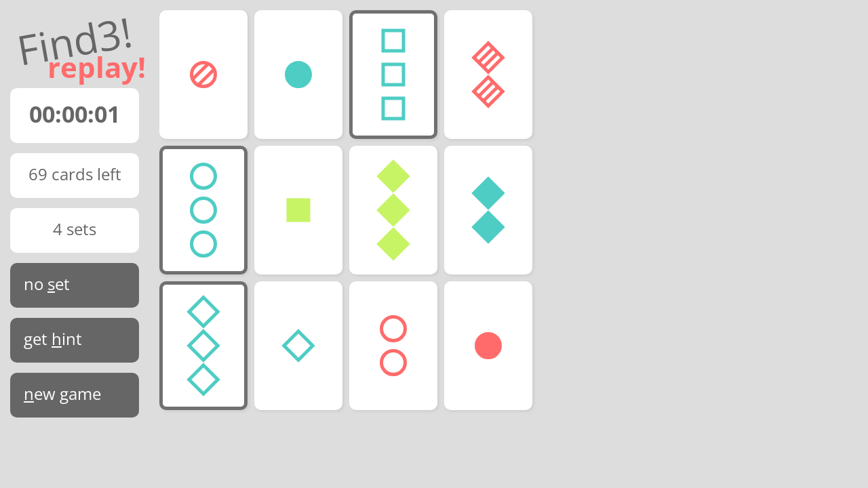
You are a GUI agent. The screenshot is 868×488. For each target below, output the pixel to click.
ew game (62, 393)
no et (47, 284)
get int (53, 339)
